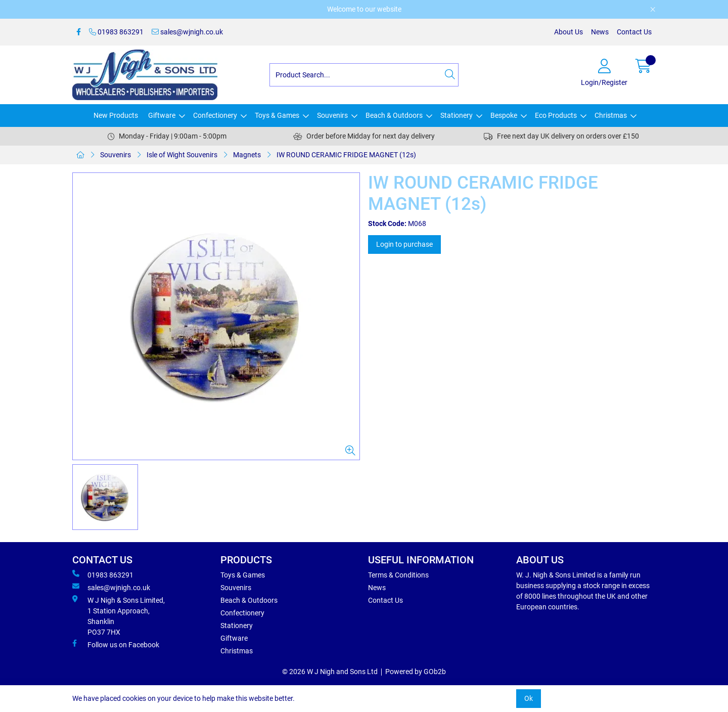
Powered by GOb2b (416, 672)
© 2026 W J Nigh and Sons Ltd (330, 672)
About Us (568, 32)
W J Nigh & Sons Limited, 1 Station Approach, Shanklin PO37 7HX (119, 616)
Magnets (247, 155)
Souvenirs (332, 115)
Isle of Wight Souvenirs (182, 155)
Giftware (162, 115)
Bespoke (504, 115)
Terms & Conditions (398, 575)
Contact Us (634, 32)
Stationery (457, 115)
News (600, 32)
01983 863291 (116, 32)
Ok (529, 698)
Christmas (611, 115)
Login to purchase (404, 244)
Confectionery (215, 115)
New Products (116, 115)
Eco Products (556, 115)
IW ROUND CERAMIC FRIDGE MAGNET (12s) (346, 155)
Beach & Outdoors (394, 115)
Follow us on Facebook (116, 644)
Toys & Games (277, 115)
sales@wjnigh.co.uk (187, 32)
